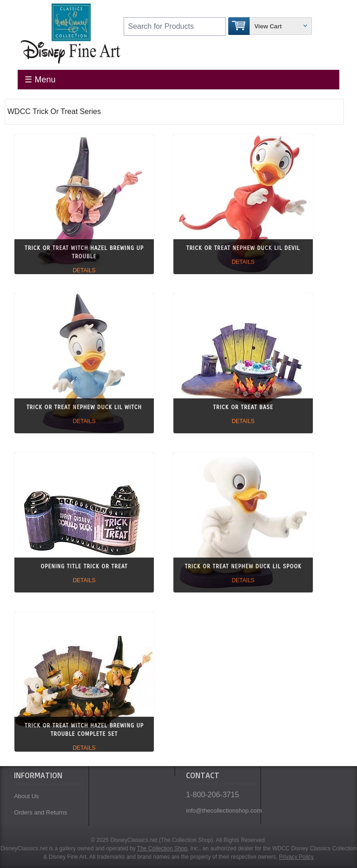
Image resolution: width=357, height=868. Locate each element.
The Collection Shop (162, 848)
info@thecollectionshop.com (221, 811)
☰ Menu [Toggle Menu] (40, 80)
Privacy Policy (296, 857)
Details (84, 270)
